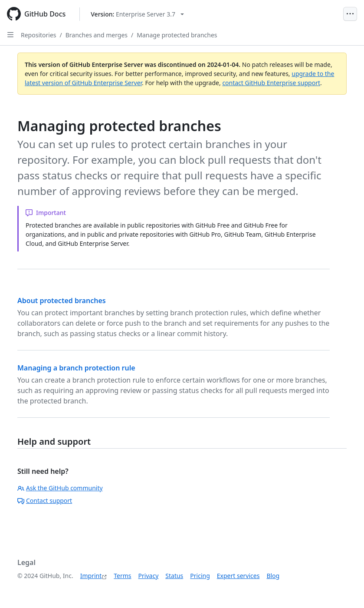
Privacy (149, 576)
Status (174, 576)
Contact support (45, 501)
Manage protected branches (177, 35)
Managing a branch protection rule (76, 368)
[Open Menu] (350, 14)
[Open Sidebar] (10, 35)
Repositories (39, 35)
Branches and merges (97, 35)
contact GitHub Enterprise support (271, 83)
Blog (273, 576)
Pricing (200, 576)
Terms (122, 576)
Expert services (238, 576)
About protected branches (62, 301)
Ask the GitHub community (60, 488)
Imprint (91, 576)
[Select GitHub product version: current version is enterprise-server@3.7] (137, 14)
